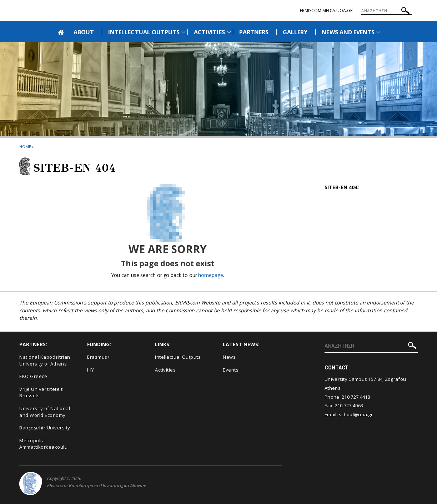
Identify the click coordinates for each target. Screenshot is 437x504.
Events (231, 370)
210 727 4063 (349, 405)
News (229, 357)
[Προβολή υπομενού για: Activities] (229, 32)
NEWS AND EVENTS (348, 32)
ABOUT (84, 32)
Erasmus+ (99, 357)
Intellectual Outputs (178, 357)
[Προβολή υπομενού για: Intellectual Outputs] (184, 32)
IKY (91, 370)
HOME (25, 147)
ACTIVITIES (209, 32)
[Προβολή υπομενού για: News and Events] (378, 32)
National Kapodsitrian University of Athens (45, 360)
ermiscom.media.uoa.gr (326, 11)
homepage (210, 275)
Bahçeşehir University (45, 428)
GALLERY (295, 32)
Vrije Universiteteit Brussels (41, 392)
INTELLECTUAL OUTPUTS (144, 32)
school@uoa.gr (356, 414)
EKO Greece (33, 376)
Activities (165, 370)
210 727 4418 (356, 397)
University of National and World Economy (45, 412)
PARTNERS (254, 32)
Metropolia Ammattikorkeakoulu (43, 444)
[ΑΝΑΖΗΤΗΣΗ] (386, 11)
